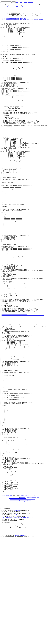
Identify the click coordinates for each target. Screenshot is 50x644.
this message (17, 612)
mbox (17, 616)
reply (10, 594)
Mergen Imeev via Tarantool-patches (18, 597)
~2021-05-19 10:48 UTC (26, 594)
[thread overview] (25, 8)
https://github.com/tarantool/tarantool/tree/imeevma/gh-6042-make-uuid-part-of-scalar (22, 23)
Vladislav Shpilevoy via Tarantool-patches (21, 599)
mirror (27, 2)
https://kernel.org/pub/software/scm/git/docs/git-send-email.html (18, 635)
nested (24, 596)
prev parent (6, 594)
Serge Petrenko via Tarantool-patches (19, 604)
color (23, 2)
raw (28, 9)
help (19, 2)
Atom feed (33, 2)
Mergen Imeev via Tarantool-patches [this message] (23, 598)
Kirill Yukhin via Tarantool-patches (19, 601)
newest (33, 594)
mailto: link (18, 638)
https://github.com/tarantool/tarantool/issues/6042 (13, 22)
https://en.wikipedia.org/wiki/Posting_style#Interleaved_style (17, 620)
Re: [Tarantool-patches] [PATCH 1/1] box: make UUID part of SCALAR (22, 7)
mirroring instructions (20, 641)
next (2, 594)
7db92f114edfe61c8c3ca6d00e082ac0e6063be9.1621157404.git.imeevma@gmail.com (26, 10)
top (38, 596)
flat (21, 596)
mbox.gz (29, 596)
